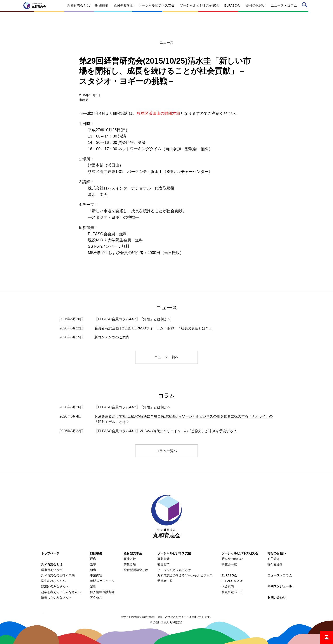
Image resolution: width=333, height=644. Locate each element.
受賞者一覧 (165, 581)
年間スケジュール (102, 581)
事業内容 (96, 575)
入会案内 (228, 586)
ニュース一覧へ (166, 357)
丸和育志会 (166, 517)
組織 (93, 570)
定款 (93, 586)
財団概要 (96, 553)
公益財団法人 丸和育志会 (168, 622)
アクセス (96, 597)
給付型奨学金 (133, 553)
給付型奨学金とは (136, 570)
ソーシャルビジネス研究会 (240, 553)
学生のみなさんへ (53, 581)
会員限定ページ (232, 592)
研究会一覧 (229, 564)
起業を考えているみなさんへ (61, 592)
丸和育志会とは (52, 564)
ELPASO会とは (232, 581)
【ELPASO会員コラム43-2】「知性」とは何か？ (133, 319)
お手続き (274, 559)
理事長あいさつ (52, 570)
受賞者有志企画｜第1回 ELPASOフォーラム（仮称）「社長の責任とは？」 (153, 328)
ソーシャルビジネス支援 (174, 553)
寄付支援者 (275, 564)
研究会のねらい (232, 559)
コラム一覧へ (166, 451)
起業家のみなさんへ (55, 586)
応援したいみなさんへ (56, 597)
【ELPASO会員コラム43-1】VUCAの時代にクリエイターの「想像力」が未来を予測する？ (166, 431)
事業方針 (130, 559)
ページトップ (326, 637)
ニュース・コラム (280, 575)
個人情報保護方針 (102, 592)
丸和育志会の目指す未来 (58, 575)
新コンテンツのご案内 (112, 337)
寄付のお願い (277, 553)
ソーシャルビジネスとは (174, 570)
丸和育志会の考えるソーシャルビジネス (185, 575)
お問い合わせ (277, 597)
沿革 (93, 564)
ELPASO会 (229, 575)
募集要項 (130, 564)
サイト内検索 (305, 6)
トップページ (50, 553)
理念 (93, 559)
